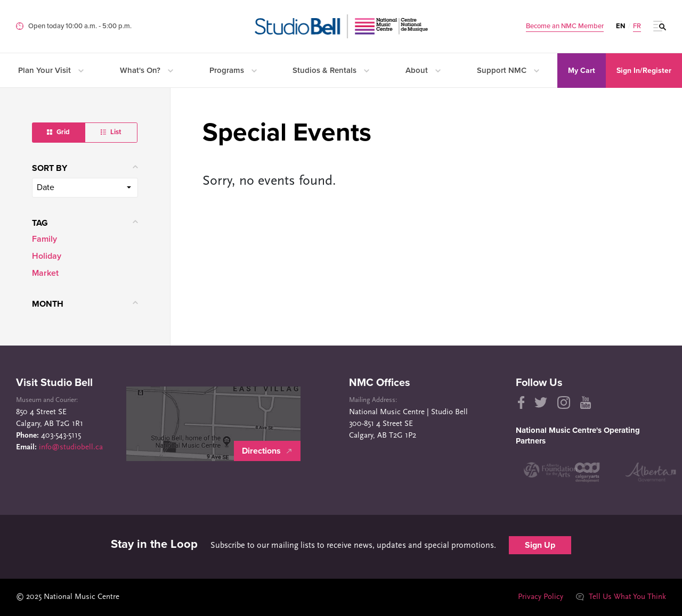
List (111, 132)
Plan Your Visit (51, 70)
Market (45, 273)
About (423, 70)
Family (44, 239)
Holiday (47, 256)
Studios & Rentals (331, 70)
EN (620, 26)
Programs (233, 70)
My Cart (582, 71)
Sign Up (540, 545)
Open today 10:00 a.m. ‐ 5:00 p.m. (80, 26)
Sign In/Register (644, 71)
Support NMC (508, 70)
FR (637, 26)
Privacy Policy (540, 597)
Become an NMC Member (565, 26)
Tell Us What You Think (621, 597)
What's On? (147, 70)
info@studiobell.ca (71, 447)
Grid (58, 132)
